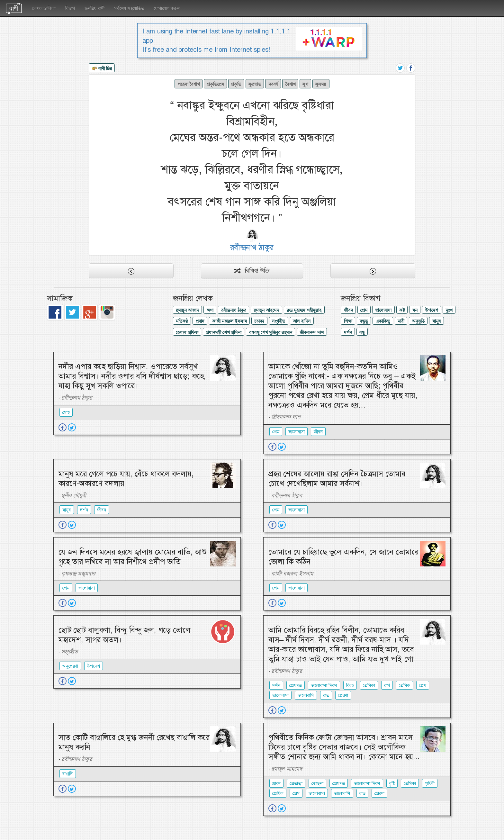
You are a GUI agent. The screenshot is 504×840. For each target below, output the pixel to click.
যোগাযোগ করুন (167, 8)
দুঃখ (449, 310)
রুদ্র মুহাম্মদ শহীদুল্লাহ (304, 310)
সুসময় (321, 84)
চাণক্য (259, 321)
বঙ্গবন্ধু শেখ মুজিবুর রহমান (271, 332)
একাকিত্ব (383, 321)
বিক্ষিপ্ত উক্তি (252, 271)
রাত (326, 695)
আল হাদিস (302, 321)
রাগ (387, 685)
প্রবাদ (200, 321)
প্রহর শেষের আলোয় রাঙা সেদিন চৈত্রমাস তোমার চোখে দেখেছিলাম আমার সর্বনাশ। (337, 479)
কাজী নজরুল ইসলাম (230, 321)
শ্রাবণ (276, 783)
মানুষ (437, 321)
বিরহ (350, 685)
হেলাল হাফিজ (187, 332)
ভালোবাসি (306, 695)
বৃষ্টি (392, 783)
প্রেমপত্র (296, 685)
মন (415, 310)
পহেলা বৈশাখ (189, 84)
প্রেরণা (343, 695)
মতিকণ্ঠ (182, 321)
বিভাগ (70, 8)
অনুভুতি (418, 321)
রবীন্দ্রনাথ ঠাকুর (234, 310)
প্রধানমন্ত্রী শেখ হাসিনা (224, 332)
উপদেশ (432, 310)
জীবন (348, 310)
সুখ (305, 84)
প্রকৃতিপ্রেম (216, 84)
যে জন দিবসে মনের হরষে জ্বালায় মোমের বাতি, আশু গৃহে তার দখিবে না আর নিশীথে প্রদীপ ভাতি (132, 557)
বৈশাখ (290, 84)
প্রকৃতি (236, 84)
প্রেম (364, 310)
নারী (401, 321)
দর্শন (348, 332)
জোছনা (317, 783)
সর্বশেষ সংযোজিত (129, 8)
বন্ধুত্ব (364, 321)
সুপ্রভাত (255, 84)
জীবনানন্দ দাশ (312, 332)
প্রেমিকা (369, 685)
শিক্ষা (348, 321)
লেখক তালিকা (44, 8)
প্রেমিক (405, 685)
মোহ (66, 412)
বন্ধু (362, 332)
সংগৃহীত (279, 321)
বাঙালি (68, 774)
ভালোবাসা (383, 310)
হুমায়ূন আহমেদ (266, 310)
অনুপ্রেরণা (70, 666)
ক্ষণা (210, 310)
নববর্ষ (273, 84)
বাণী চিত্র (102, 69)
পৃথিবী (430, 783)
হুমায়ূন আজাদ (187, 310)
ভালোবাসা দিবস (324, 685)
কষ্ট (402, 310)
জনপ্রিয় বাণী (94, 8)
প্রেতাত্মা (296, 783)
